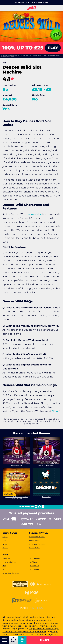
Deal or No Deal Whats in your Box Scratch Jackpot (17, 498)
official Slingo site (27, 617)
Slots (4, 541)
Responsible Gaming (37, 537)
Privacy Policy (35, 548)
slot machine (34, 214)
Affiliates (34, 562)
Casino (5, 548)
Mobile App (35, 569)
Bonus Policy (34, 541)
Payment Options (9, 562)
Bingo (5, 544)
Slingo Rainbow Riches (40, 629)
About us (6, 558)
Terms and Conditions (38, 544)
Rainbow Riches (42, 635)
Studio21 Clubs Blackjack (46, 466)
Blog (4, 569)
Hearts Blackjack (17, 466)
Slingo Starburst (38, 632)
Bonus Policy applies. (10, 56)
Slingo (56, 411)
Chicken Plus (46, 497)
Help (4, 566)
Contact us (35, 566)
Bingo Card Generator (11, 573)
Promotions (35, 558)
